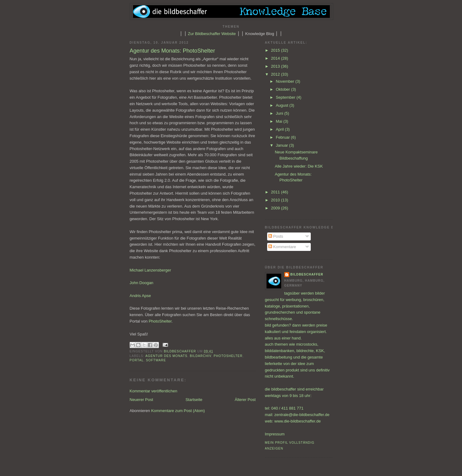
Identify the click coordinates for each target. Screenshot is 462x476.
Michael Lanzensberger (150, 270)
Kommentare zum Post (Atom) (178, 411)
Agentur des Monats (166, 356)
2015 (276, 50)
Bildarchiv (200, 356)
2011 (276, 192)
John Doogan (142, 283)
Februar (283, 137)
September (286, 97)
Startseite (194, 400)
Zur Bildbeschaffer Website (212, 34)
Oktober (283, 89)
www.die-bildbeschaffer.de (298, 421)
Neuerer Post (142, 400)
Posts (276, 236)
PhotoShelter (160, 321)
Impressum (275, 434)
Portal (137, 360)
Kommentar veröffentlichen (154, 391)
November (286, 81)
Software (156, 360)
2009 (276, 208)
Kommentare (282, 247)
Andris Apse (140, 296)
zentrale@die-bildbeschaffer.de (302, 415)
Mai (280, 121)
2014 (276, 58)
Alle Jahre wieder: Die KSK (299, 166)
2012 (276, 74)
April (280, 129)
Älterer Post (245, 400)
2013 (276, 66)
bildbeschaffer (181, 351)
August (282, 105)
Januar (282, 145)
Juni (280, 113)
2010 (276, 200)
